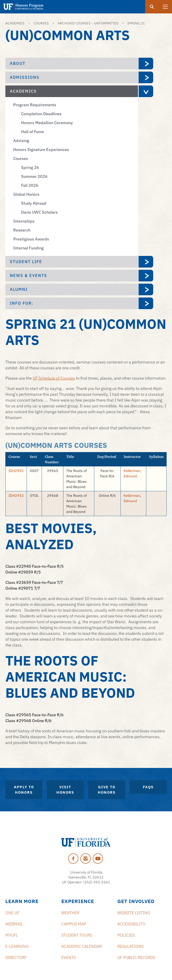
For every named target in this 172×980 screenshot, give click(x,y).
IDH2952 (16, 471)
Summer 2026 (34, 176)
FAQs (148, 787)
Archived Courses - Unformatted (88, 23)
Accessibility (131, 924)
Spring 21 (136, 23)
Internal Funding (28, 248)
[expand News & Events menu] (146, 276)
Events (69, 958)
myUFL (12, 935)
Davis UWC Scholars (39, 212)
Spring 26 (30, 167)
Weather (70, 913)
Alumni (19, 289)
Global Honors (26, 194)
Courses (41, 23)
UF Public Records (136, 958)
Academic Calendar (82, 946)
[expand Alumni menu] (146, 289)
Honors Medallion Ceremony (47, 123)
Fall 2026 (30, 185)
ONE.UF (12, 913)
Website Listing (134, 913)
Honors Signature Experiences (41, 150)
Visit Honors (65, 790)
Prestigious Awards (31, 239)
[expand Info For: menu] (146, 303)
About (18, 63)
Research (22, 230)
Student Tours (77, 935)
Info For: (22, 303)
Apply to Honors (24, 790)
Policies (126, 935)
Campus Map (74, 924)
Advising (21, 141)
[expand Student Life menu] (146, 262)
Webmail (14, 924)
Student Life (26, 262)
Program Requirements (35, 105)
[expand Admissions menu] (146, 77)
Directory (16, 958)
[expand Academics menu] (146, 91)
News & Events (28, 275)
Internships (24, 221)
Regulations (130, 946)
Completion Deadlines (41, 114)
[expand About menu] (146, 64)
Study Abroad (34, 203)
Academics (15, 23)
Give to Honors (107, 790)
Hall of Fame (32, 132)
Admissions (25, 77)
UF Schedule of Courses (54, 378)
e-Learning (17, 946)
